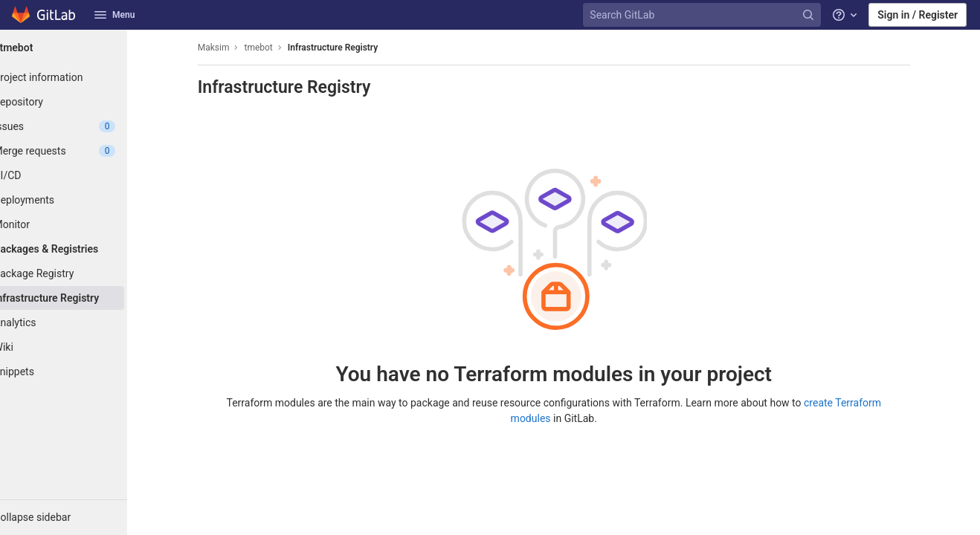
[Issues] (82, 126)
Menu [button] (115, 15)
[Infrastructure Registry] (82, 298)
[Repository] (82, 102)
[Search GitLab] (703, 15)
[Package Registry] (82, 273)
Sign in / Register (918, 15)
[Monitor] (82, 224)
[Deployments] (82, 200)
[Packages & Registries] (82, 249)
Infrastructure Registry (351, 48)
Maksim (232, 48)
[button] (82, 517)
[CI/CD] (82, 175)
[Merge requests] (82, 151)
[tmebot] (82, 48)
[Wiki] (82, 347)
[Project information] (82, 77)
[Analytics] (82, 322)
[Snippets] (82, 372)
